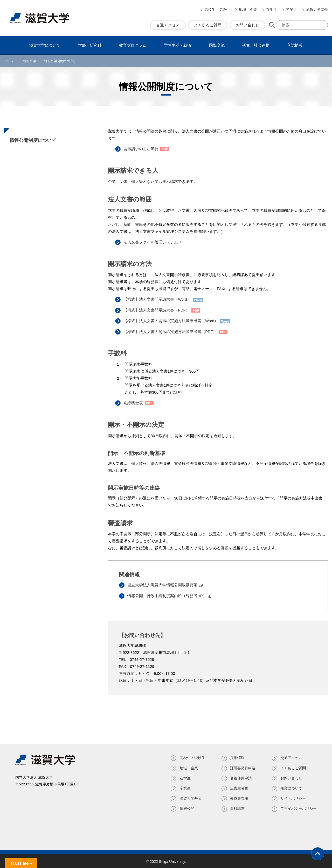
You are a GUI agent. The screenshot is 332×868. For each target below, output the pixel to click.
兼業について (291, 787)
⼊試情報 (295, 45)
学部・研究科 (90, 45)
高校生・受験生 (217, 10)
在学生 (272, 10)
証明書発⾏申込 (242, 767)
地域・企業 (248, 10)
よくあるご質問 (208, 25)
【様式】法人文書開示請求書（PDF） (157, 310)
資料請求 (237, 807)
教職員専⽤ (239, 797)
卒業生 (292, 10)
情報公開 (186, 807)
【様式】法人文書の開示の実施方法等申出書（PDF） (171, 331)
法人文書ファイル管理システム (151, 242)
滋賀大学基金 (317, 10)
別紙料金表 (134, 402)
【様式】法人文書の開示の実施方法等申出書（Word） (172, 320)
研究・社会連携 (256, 45)
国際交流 (217, 45)
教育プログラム (133, 45)
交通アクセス (168, 25)
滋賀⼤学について (45, 45)
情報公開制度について (33, 140)
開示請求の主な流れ (142, 149)
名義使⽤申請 (240, 777)
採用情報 (237, 757)
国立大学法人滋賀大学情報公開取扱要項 (163, 584)
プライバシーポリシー (299, 807)
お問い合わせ (247, 25)
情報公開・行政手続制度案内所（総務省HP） (168, 595)
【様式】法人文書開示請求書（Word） (158, 299)
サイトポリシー (293, 797)
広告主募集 (239, 787)
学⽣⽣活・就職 (178, 45)
